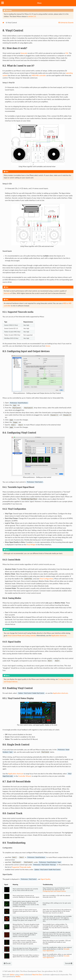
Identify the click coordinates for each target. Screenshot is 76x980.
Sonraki (69, 963)
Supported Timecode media (21, 867)
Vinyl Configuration (46, 579)
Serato (48, 346)
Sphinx (12, 975)
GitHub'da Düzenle (67, 23)
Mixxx (39, 3)
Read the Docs (37, 975)
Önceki (7, 963)
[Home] (3, 23)
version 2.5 (32, 16)
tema (22, 975)
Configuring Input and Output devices (54, 891)
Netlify (18, 977)
